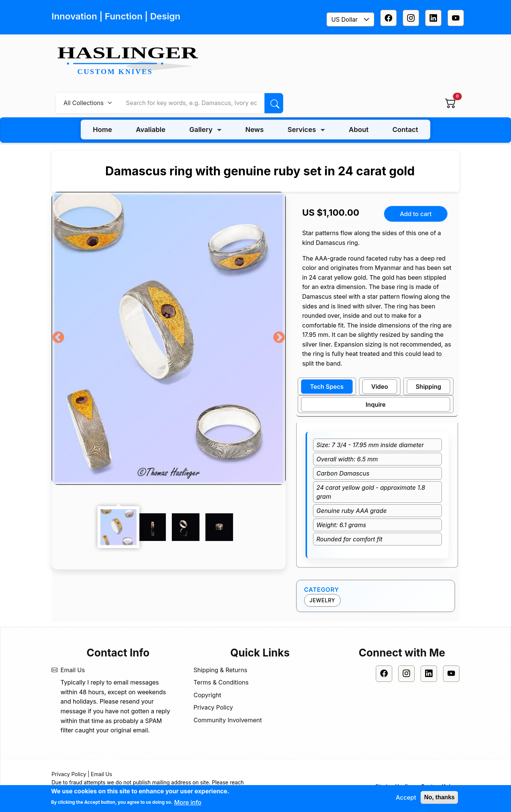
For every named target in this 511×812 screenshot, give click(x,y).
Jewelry (323, 600)
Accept (406, 798)
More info (188, 803)
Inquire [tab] (376, 405)
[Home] (131, 61)
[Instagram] (411, 18)
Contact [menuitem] (405, 130)
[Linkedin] (433, 18)
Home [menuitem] (103, 130)
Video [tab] (380, 387)
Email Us (73, 670)
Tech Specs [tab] (327, 387)
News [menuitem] (255, 130)
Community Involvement (228, 720)
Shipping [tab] (428, 387)
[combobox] (350, 19)
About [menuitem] (359, 130)
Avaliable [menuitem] (151, 130)
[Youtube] (456, 18)
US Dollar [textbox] (345, 19)
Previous (58, 338)
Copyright (207, 695)
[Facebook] (388, 18)
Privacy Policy (213, 707)
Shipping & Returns (220, 670)
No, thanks (439, 798)
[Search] (274, 103)
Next (279, 338)
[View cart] (450, 103)
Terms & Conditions (221, 682)
